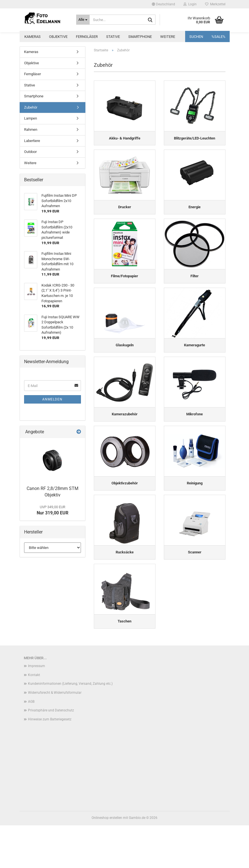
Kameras (32, 37)
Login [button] (190, 4)
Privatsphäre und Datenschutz (51, 753)
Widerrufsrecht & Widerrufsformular (55, 735)
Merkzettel (215, 4)
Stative (113, 37)
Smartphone (140, 37)
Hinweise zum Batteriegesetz (50, 762)
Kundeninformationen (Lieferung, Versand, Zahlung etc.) (70, 727)
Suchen (196, 37)
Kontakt (34, 718)
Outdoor (30, 152)
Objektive (58, 37)
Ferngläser (87, 37)
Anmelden (52, 399)
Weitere (168, 37)
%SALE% (218, 37)
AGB (31, 744)
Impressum (37, 709)
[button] (163, 4)
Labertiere (32, 141)
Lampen (31, 118)
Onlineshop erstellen (107, 860)
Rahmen (31, 130)
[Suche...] (83, 20)
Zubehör (31, 107)
